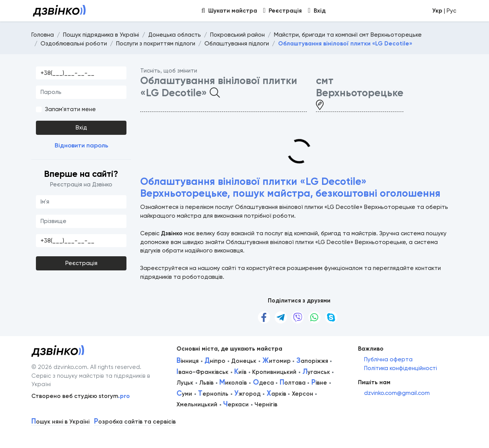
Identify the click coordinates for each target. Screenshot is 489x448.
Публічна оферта (388, 359)
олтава (293, 383)
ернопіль (213, 394)
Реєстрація (81, 263)
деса (263, 383)
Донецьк (244, 361)
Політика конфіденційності (401, 368)
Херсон (303, 394)
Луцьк (185, 383)
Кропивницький (274, 372)
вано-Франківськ (202, 372)
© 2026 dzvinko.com (59, 367)
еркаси (236, 404)
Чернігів (266, 404)
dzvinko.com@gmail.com (397, 393)
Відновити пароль (81, 145)
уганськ (316, 372)
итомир (277, 361)
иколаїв (233, 383)
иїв (240, 372)
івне (319, 383)
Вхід (81, 128)
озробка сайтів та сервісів (135, 422)
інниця (188, 361)
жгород (247, 394)
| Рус (444, 11)
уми (184, 394)
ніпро (215, 361)
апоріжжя (312, 361)
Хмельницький (197, 404)
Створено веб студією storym (81, 396)
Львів (206, 383)
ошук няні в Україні (60, 422)
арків (276, 394)
